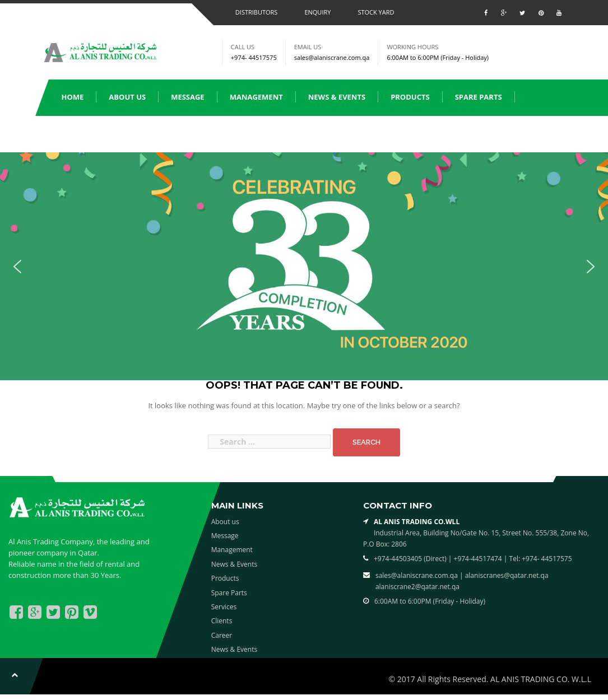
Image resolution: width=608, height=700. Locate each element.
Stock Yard (376, 12)
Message (188, 97)
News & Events (337, 97)
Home (73, 97)
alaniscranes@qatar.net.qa (507, 575)
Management (256, 97)
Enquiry (317, 12)
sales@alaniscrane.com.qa (332, 57)
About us (127, 97)
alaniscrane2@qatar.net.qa (417, 587)
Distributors (257, 12)
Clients (134, 133)
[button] (17, 267)
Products (410, 97)
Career (222, 635)
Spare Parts (479, 97)
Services (78, 133)
